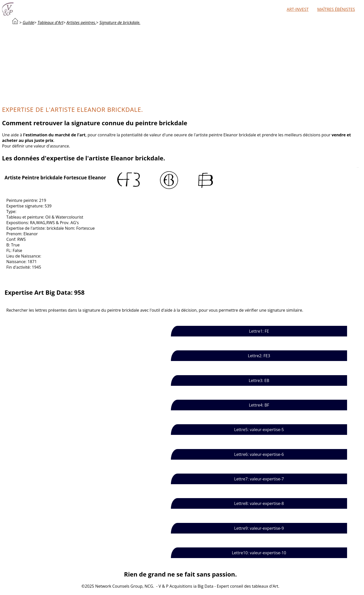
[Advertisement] (180, 65)
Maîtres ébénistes (336, 9)
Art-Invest (298, 9)
